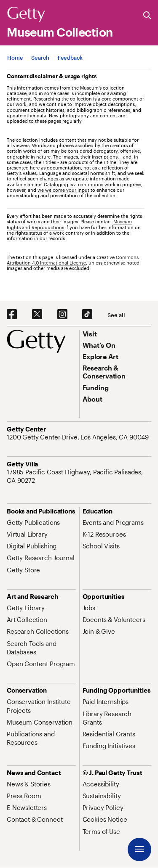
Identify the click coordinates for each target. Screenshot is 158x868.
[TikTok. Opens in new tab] (87, 315)
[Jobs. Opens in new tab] (89, 608)
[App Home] (15, 58)
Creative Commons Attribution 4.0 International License (73, 260)
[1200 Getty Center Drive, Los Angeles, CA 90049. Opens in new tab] (79, 437)
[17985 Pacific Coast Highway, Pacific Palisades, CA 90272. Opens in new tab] (79, 476)
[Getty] (26, 15)
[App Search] (40, 58)
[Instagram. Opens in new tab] (62, 315)
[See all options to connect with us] (116, 315)
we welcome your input (63, 190)
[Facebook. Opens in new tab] (12, 315)
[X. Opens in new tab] (37, 315)
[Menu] (139, 849)
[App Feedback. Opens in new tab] (70, 58)
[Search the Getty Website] (147, 16)
